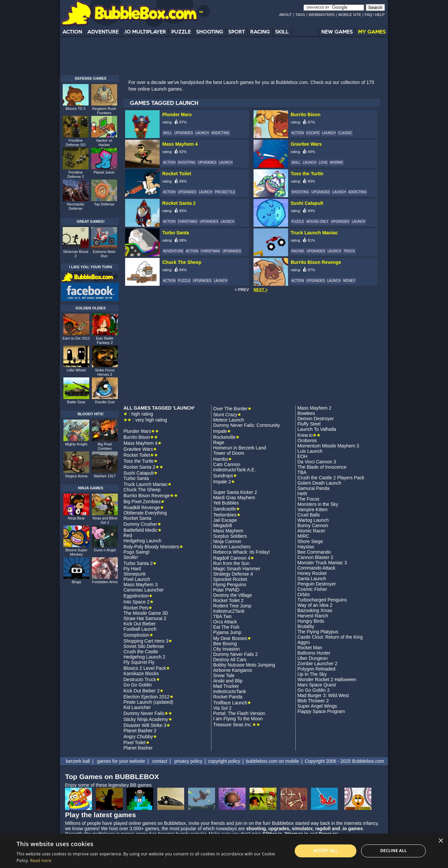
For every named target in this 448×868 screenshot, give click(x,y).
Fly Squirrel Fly (139, 662)
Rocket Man (310, 648)
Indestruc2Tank (229, 611)
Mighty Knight (76, 444)
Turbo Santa (136, 478)
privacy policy (188, 761)
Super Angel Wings (317, 706)
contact (160, 761)
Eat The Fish (226, 627)
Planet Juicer (104, 172)
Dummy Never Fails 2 (235, 654)
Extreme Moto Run (104, 254)
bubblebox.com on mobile (272, 761)
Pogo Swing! (137, 552)
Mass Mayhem (228, 531)
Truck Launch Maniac (146, 484)
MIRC (303, 536)
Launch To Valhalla (317, 429)
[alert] (224, 851)
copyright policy (224, 761)
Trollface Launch (230, 703)
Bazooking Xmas (315, 610)
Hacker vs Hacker (104, 143)
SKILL (282, 31)
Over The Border (230, 409)
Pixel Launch (137, 579)
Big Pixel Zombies (142, 502)
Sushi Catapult (139, 473)
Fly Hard (132, 569)
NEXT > (261, 290)
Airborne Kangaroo (233, 670)
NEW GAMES (337, 31)
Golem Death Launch (319, 483)
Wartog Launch (313, 520)
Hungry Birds (311, 621)
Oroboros (307, 440)
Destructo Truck (140, 679)
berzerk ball (78, 761)
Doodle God (105, 402)
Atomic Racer (311, 531)
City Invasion (226, 649)
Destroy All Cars (230, 660)
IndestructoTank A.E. (234, 470)
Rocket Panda (228, 697)
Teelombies (225, 515)
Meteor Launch (228, 420)
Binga (76, 582)
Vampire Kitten (312, 510)
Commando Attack (316, 568)
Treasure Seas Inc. (233, 725)
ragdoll (323, 829)
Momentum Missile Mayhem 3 (328, 446)
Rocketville (224, 437)
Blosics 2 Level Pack (145, 668)
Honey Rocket (312, 573)
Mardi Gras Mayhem (234, 498)
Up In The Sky (312, 674)
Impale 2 (222, 482)
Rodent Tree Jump (232, 606)
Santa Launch (312, 579)
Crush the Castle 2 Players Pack (331, 478)
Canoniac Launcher (144, 590)
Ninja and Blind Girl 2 (105, 520)
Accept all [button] (326, 851)
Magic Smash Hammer (237, 569)
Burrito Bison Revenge (147, 496)
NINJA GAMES (91, 488)
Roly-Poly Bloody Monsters (151, 547)
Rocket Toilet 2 (228, 600)
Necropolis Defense (76, 206)
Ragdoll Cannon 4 (232, 558)
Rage (219, 442)
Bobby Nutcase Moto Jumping (244, 665)
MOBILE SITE (350, 15)
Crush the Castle (141, 652)
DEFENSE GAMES (90, 78)
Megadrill (223, 525)
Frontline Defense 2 (76, 174)
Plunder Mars (137, 431)
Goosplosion (136, 635)
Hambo (221, 459)
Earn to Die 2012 (76, 338)
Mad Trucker (226, 686)
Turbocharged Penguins (322, 600)
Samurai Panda (313, 488)
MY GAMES (372, 31)
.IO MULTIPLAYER (145, 31)
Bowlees (306, 413)
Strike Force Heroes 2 (105, 372)
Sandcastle (224, 509)
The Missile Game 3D (146, 613)
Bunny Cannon (313, 525)
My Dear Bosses (230, 638)
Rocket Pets (136, 608)
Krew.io (305, 435)
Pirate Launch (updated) (148, 702)
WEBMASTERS (322, 15)
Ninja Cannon (227, 541)
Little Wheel (76, 370)
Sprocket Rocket (230, 579)
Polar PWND (226, 590)
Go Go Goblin (138, 685)
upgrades (279, 829)
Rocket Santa (137, 518)
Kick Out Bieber (140, 624)
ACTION (72, 31)
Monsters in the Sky (318, 504)
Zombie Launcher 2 (317, 664)
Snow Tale (224, 675)
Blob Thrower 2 (313, 701)
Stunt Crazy (225, 415)
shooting (256, 829)
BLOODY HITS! (91, 414)
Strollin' (131, 557)
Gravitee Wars (138, 449)
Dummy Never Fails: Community (246, 425)
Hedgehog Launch (142, 541)
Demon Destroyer (316, 419)
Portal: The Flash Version (239, 713)
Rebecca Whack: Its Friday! (241, 552)
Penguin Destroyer (317, 584)
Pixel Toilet (135, 743)
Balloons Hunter (314, 653)
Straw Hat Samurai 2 (145, 618)
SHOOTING (210, 31)
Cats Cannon (227, 464)
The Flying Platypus (318, 632)
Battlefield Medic (141, 530)
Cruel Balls (309, 515)
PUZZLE (181, 31)
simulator (302, 829)
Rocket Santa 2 (139, 467)
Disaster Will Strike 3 (145, 725)
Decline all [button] (394, 851)
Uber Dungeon (312, 658)
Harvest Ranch (313, 616)
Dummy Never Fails (144, 713)
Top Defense (104, 204)
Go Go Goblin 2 (313, 690)
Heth (302, 494)
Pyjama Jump (227, 632)
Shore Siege (310, 541)
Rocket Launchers (232, 547)
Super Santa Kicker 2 (235, 492)
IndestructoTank (229, 691)
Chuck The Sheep (142, 490)
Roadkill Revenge (142, 508)
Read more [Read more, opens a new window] (41, 861)
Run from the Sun (231, 563)
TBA (302, 472)
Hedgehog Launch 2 (144, 657)
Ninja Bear (76, 518)
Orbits (303, 594)
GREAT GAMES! (91, 221)
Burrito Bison (137, 437)
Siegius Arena (76, 476)
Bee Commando (314, 552)
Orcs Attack (225, 622)
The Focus (308, 499)
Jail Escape (225, 520)
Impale (220, 431)
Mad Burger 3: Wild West (323, 695)
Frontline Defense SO (76, 143)
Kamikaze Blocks (141, 673)
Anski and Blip (228, 681)
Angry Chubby (138, 737)
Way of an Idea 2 (315, 605)
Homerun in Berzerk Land (240, 448)
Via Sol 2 (222, 708)
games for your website (121, 761)
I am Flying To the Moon (238, 719)
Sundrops (223, 476)
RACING (260, 31)
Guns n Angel (105, 550)
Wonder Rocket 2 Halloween (327, 679)
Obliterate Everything (145, 513)
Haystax (306, 547)
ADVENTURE (103, 31)
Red (128, 535)
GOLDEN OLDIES (90, 308)
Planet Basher (138, 748)
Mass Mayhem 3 (141, 585)
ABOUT (285, 15)
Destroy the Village (232, 595)
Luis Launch (310, 451)
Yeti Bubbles (226, 503)
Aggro (303, 642)
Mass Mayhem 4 (141, 443)
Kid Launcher (137, 707)
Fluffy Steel (309, 424)
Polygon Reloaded (316, 669)
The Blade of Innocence (322, 467)
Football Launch (140, 629)
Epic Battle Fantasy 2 (105, 340)
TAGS (300, 15)
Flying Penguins (230, 585)
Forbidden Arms (105, 582)
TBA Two (222, 616)
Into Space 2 (137, 602)
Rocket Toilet (137, 455)
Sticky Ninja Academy (146, 719)
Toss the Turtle (139, 461)
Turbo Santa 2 (138, 563)
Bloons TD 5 (76, 109)
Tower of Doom (229, 453)
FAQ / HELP (375, 15)
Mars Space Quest (317, 685)
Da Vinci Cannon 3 (317, 462)
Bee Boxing (225, 644)
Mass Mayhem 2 (314, 408)
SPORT (237, 31)
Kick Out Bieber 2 (142, 691)
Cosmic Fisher (312, 589)
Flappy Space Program (321, 711)
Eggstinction (136, 596)
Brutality (306, 626)
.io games (352, 829)
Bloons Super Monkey (76, 552)
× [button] (441, 841)
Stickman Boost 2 (76, 254)
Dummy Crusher (140, 524)
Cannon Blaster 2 (315, 557)
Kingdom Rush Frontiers (104, 111)
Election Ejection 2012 (147, 697)
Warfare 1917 (105, 476)
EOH (302, 456)
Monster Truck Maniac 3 (322, 563)
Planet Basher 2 (140, 731)
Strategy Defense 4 (233, 574)
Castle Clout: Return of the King (330, 637)
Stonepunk (135, 574)
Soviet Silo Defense (144, 646)
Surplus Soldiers (230, 536)
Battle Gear (76, 402)
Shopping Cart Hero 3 (146, 641)
